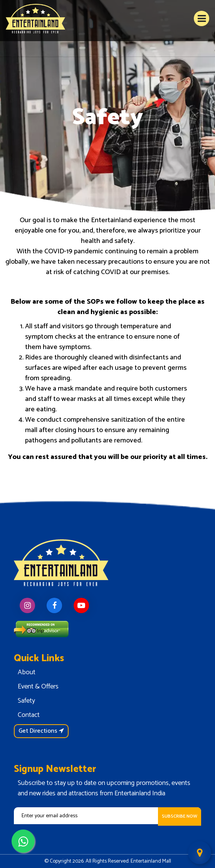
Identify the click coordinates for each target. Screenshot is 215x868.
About (27, 672)
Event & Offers (38, 687)
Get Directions (41, 731)
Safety (26, 701)
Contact (29, 715)
